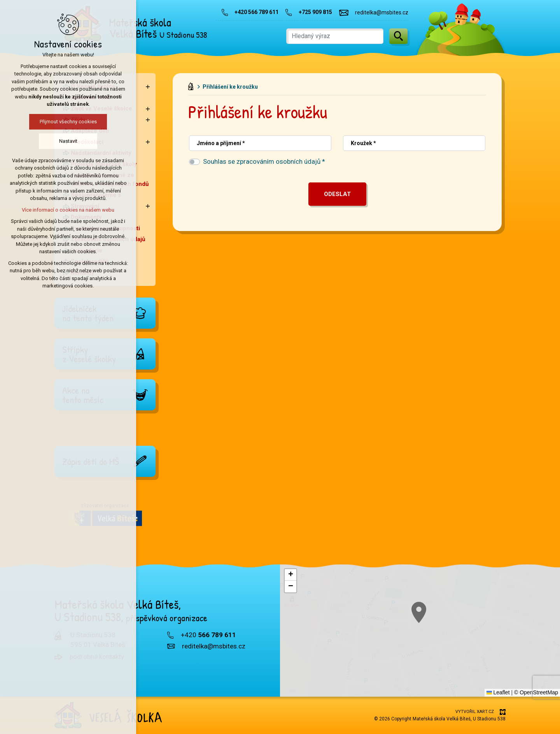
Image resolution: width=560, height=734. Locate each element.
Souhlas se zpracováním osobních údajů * (264, 161)
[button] (290, 575)
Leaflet (498, 692)
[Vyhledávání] (398, 36)
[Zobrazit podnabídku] (148, 87)
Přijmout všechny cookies (68, 122)
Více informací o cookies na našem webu (68, 210)
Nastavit (68, 141)
